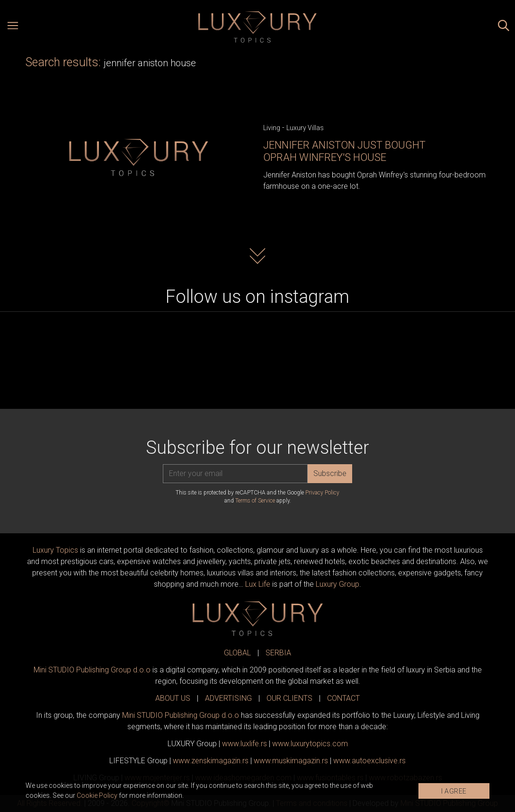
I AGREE (454, 791)
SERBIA (278, 653)
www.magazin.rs (211, 761)
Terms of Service (255, 501)
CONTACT (343, 698)
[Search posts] (504, 27)
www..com (310, 744)
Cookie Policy (97, 795)
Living (272, 128)
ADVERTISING (228, 698)
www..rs (244, 744)
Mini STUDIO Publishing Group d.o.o (92, 670)
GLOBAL (237, 653)
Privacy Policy (322, 493)
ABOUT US (173, 698)
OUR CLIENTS (289, 698)
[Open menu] (13, 27)
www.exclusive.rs (369, 761)
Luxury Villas (305, 128)
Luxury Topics (55, 550)
